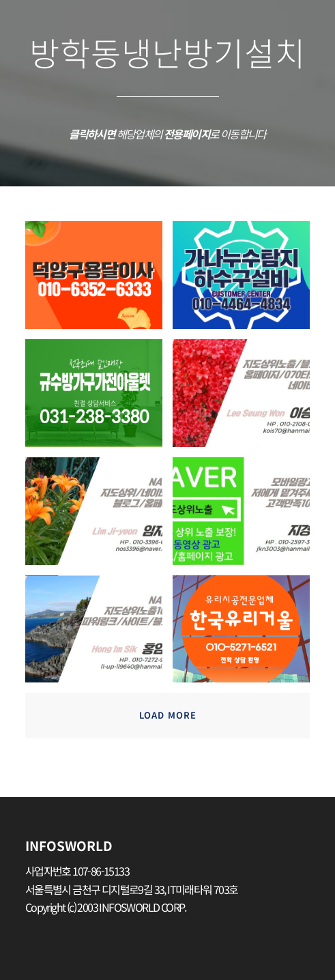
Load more (168, 715)
